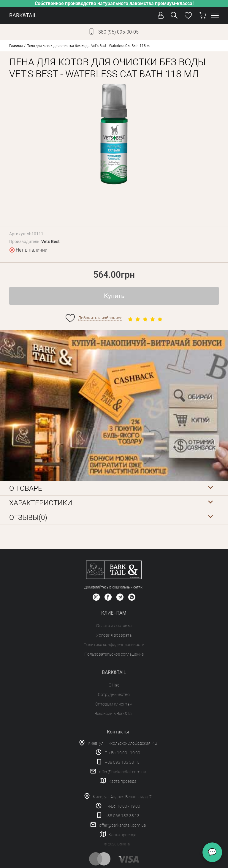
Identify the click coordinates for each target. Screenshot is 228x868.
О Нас (114, 685)
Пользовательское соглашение (114, 654)
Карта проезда (122, 781)
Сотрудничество (114, 695)
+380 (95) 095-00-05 (117, 32)
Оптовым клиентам (114, 704)
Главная (16, 46)
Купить (114, 296)
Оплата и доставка (114, 626)
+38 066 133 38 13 (122, 816)
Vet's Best (50, 242)
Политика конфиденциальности (114, 645)
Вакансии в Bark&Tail (114, 714)
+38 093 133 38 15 (122, 762)
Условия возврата (114, 635)
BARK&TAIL (23, 15)
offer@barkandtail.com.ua (122, 772)
